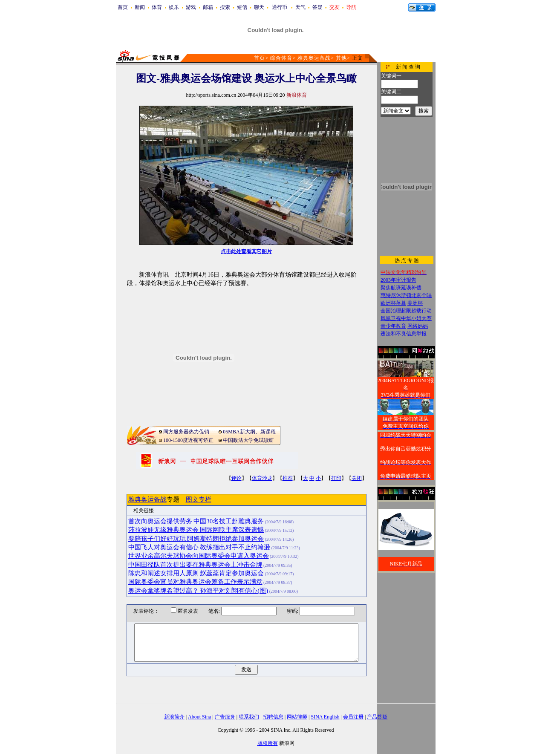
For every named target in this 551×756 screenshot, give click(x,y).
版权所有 (268, 743)
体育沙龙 (262, 478)
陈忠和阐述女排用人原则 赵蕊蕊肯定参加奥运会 (196, 573)
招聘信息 (273, 717)
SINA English (325, 717)
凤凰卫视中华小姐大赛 (406, 318)
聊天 (259, 7)
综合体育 (281, 58)
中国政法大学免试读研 (248, 440)
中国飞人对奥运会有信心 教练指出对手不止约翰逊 (199, 547)
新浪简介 (174, 717)
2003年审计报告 (398, 280)
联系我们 (249, 717)
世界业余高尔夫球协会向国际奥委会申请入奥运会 (199, 556)
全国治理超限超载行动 (406, 311)
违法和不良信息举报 (404, 334)
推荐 (288, 478)
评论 (237, 478)
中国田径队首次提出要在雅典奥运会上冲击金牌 (195, 565)
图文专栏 (199, 499)
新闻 (140, 7)
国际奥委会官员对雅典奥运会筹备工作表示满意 (195, 582)
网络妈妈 (418, 326)
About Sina (199, 717)
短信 (242, 7)
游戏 (191, 7)
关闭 (357, 478)
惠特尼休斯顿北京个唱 (406, 295)
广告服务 (225, 717)
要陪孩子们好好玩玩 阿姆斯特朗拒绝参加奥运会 (196, 539)
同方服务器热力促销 (186, 432)
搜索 (225, 7)
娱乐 (174, 7)
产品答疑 (377, 717)
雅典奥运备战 (314, 58)
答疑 (317, 7)
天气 (300, 7)
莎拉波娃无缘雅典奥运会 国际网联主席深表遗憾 (196, 530)
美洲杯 (415, 303)
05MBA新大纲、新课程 (249, 432)
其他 (341, 58)
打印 (336, 478)
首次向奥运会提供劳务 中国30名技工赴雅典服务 (196, 521)
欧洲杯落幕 (393, 303)
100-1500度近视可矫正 (188, 440)
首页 (123, 7)
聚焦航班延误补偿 (401, 288)
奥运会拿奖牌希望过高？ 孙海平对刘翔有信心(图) (198, 591)
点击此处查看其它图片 (246, 251)
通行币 (280, 7)
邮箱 (208, 7)
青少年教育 (393, 326)
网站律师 (297, 717)
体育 (157, 7)
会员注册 (353, 717)
